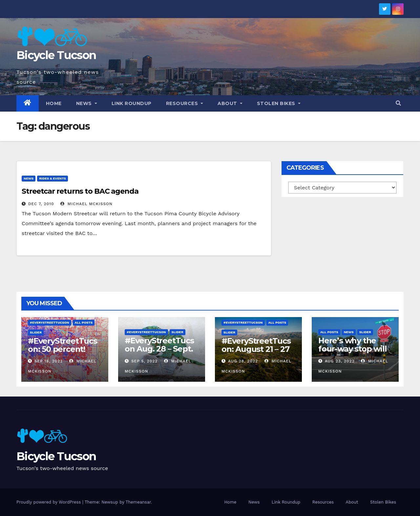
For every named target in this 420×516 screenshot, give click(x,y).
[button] (398, 103)
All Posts (84, 322)
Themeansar (138, 502)
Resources (185, 103)
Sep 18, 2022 (49, 361)
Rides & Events (52, 178)
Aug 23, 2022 (340, 361)
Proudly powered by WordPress (49, 502)
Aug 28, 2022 (243, 361)
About (230, 103)
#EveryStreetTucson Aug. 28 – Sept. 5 (159, 349)
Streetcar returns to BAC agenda (80, 191)
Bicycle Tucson (56, 55)
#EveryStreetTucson (50, 322)
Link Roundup (132, 103)
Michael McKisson (86, 204)
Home (54, 103)
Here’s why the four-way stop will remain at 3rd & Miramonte (352, 353)
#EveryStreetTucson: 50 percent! (63, 345)
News (87, 103)
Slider (36, 332)
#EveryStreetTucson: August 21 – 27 (256, 345)
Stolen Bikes (279, 103)
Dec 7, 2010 (41, 204)
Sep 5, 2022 (144, 361)
